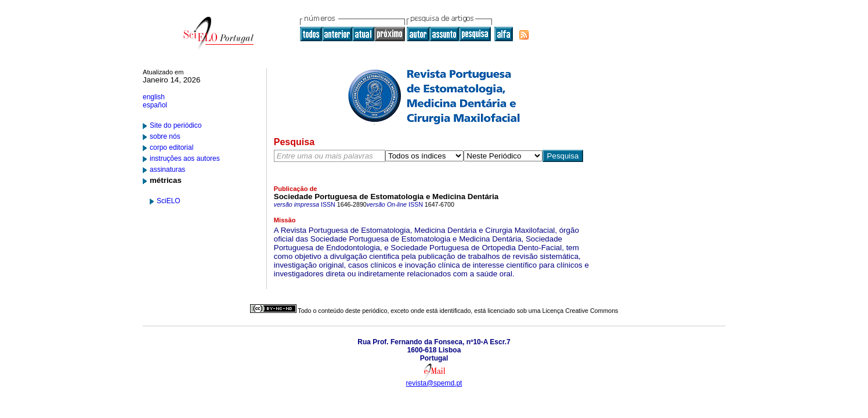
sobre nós (165, 136)
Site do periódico (176, 125)
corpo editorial (171, 147)
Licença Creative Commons (581, 311)
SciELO (169, 201)
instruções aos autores (185, 158)
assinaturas (167, 170)
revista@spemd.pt (434, 383)
